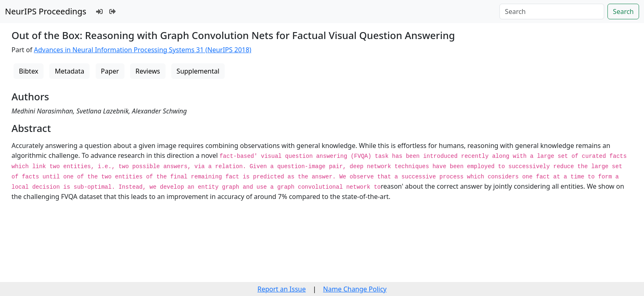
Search (623, 12)
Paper (110, 71)
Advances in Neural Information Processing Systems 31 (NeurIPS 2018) (143, 50)
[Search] (552, 12)
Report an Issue (282, 289)
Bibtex (29, 71)
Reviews (148, 71)
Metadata (69, 71)
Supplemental (198, 71)
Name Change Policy (355, 289)
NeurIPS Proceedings (46, 11)
